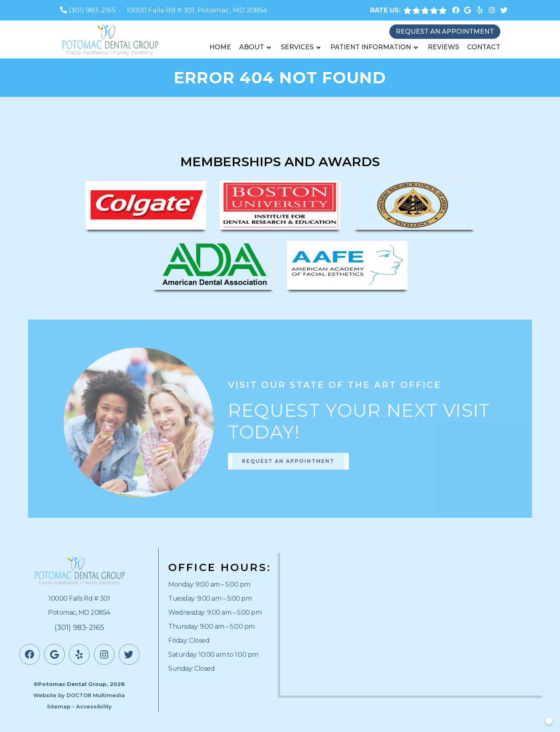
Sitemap (59, 706)
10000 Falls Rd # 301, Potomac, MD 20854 (197, 10)
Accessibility (94, 706)
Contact (484, 47)
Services (297, 47)
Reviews (443, 47)
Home (220, 47)
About (252, 47)
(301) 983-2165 (92, 10)
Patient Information (371, 47)
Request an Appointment (445, 31)
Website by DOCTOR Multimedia (79, 695)
